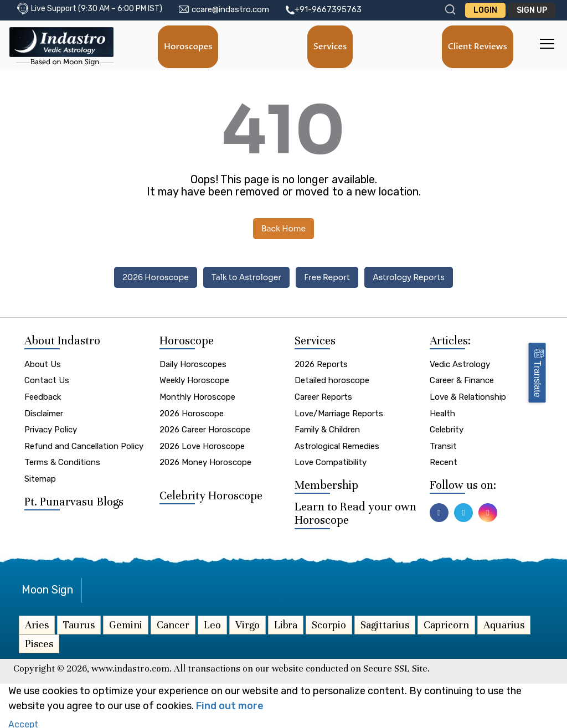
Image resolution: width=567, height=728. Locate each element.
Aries (37, 623)
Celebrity (447, 428)
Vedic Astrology (460, 363)
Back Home (283, 229)
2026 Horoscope (156, 277)
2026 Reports (321, 363)
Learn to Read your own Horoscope (355, 512)
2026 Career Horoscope (205, 428)
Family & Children (327, 428)
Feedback (43, 395)
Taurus (79, 623)
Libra (286, 623)
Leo (212, 623)
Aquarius (504, 623)
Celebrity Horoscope (211, 494)
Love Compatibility (331, 461)
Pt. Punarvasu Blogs (74, 500)
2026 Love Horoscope (202, 445)
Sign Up (532, 10)
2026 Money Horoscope (205, 461)
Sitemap (40, 477)
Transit (443, 445)
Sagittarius (385, 623)
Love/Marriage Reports (339, 412)
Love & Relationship (468, 395)
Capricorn (446, 623)
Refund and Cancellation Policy (84, 445)
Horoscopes (188, 47)
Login (485, 10)
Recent (444, 461)
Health (442, 412)
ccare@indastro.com (230, 9)
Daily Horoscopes (193, 363)
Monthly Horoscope (197, 395)
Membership (326, 484)
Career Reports (323, 395)
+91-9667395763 (328, 9)
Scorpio (329, 623)
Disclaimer (44, 412)
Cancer (173, 623)
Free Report (327, 277)
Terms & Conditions (62, 461)
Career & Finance (462, 379)
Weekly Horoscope (194, 379)
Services (330, 47)
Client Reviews (477, 47)
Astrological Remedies (337, 445)
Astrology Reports (409, 277)
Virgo (248, 623)
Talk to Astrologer (246, 277)
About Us (43, 363)
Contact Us (47, 379)
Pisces (39, 642)
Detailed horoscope (332, 379)
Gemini (126, 623)
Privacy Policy (51, 428)
